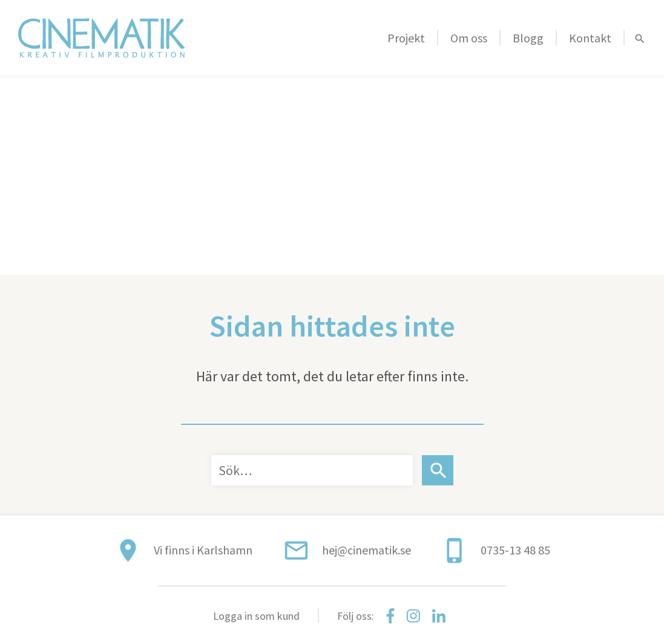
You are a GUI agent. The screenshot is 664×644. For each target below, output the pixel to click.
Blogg (528, 38)
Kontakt (590, 38)
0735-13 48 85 (515, 550)
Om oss (469, 38)
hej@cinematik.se (367, 550)
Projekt (406, 38)
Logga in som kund (256, 616)
